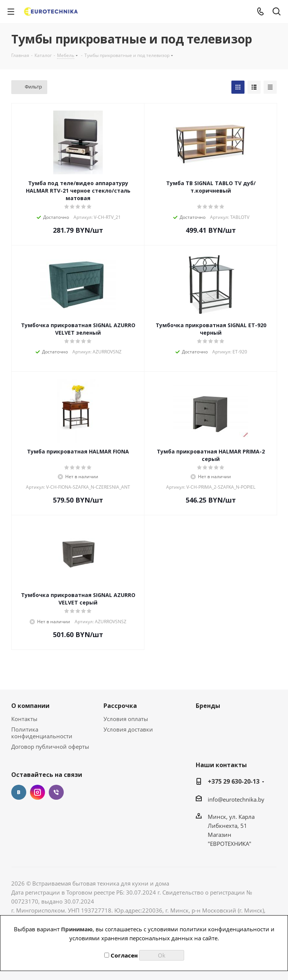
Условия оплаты (126, 719)
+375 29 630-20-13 (234, 781)
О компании (30, 706)
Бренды (208, 706)
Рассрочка (120, 706)
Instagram (37, 792)
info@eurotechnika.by (236, 799)
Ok (162, 955)
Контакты (24, 719)
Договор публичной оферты (50, 747)
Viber (56, 792)
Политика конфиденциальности (42, 733)
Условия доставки (128, 729)
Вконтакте (19, 792)
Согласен (121, 955)
